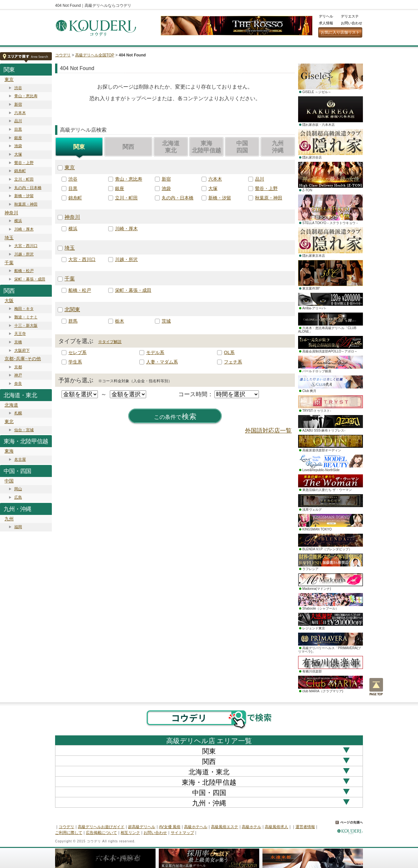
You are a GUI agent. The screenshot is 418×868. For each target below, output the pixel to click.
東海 (9, 451)
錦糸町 (20, 171)
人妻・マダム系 (162, 362)
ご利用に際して (69, 833)
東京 (9, 79)
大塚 (18, 154)
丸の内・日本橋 (28, 188)
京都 (18, 367)
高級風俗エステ (225, 827)
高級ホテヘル (196, 827)
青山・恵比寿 (26, 96)
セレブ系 (77, 352)
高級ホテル (251, 827)
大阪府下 (22, 351)
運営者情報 (305, 827)
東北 (9, 422)
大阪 (9, 301)
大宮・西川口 (26, 246)
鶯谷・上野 (24, 163)
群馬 (73, 321)
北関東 (72, 309)
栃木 (120, 321)
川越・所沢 (24, 254)
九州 (9, 519)
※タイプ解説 (110, 342)
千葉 (9, 263)
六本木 (20, 113)
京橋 (18, 342)
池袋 (18, 146)
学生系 (75, 362)
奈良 (18, 384)
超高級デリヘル (142, 827)
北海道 (11, 405)
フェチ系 (233, 362)
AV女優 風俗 (170, 827)
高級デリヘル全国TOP (95, 55)
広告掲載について (101, 833)
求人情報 (326, 23)
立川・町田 (24, 179)
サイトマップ (182, 833)
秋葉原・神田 (26, 204)
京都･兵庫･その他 (23, 359)
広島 (18, 497)
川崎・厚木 (24, 229)
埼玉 (9, 238)
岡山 (18, 489)
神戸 (18, 375)
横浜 (18, 221)
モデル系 (155, 352)
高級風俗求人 (276, 827)
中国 (9, 481)
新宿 (18, 104)
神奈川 (11, 213)
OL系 (229, 352)
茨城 (166, 321)
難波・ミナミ (26, 317)
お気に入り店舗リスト (340, 32)
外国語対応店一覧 (268, 431)
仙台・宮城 (24, 430)
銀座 (18, 138)
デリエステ (350, 16)
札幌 (18, 413)
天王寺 (20, 334)
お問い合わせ (352, 23)
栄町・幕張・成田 (30, 279)
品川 (18, 121)
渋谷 (18, 88)
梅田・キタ (24, 309)
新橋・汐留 (24, 196)
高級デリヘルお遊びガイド (101, 827)
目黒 (18, 129)
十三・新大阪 (26, 326)
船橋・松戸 (24, 271)
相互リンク (130, 833)
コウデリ (63, 55)
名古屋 (20, 459)
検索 (175, 417)
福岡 (18, 527)
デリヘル (326, 16)
